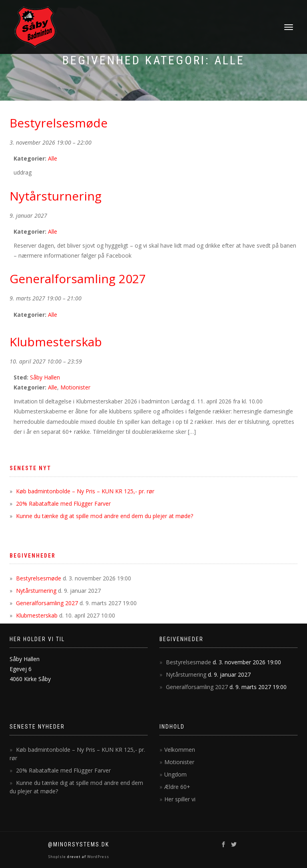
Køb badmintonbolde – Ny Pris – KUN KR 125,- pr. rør (85, 491)
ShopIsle (58, 857)
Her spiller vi (180, 799)
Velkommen (180, 750)
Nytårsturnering (36, 591)
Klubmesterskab (37, 615)
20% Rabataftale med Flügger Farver (63, 504)
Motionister (75, 387)
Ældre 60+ (177, 787)
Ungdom (175, 774)
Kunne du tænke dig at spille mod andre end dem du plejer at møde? (105, 516)
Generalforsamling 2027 (47, 603)
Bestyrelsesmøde (39, 578)
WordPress (98, 857)
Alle (53, 158)
